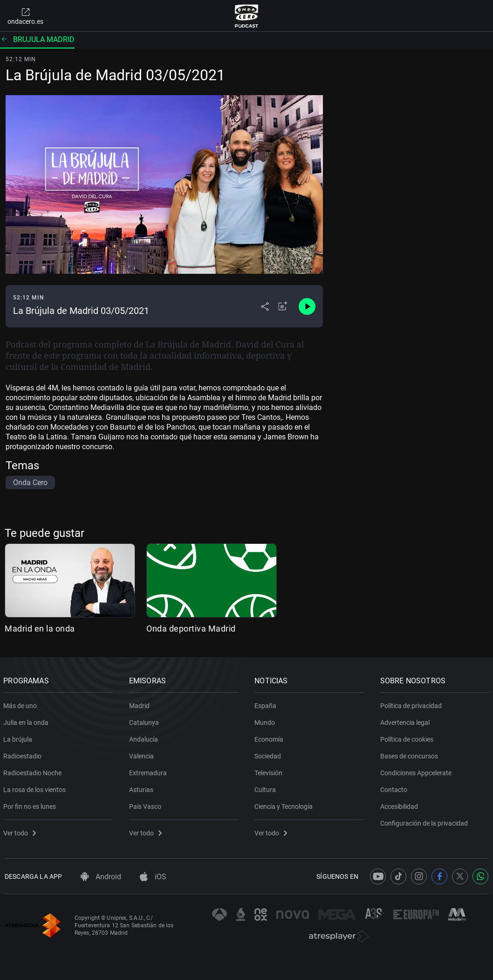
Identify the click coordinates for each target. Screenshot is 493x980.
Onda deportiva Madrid (191, 629)
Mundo (266, 721)
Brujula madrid (37, 39)
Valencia (143, 754)
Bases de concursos (411, 754)
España (267, 704)
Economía (270, 737)
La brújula (19, 737)
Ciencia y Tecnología (285, 805)
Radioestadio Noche (34, 771)
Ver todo (21, 831)
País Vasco (147, 805)
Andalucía (145, 737)
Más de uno (21, 704)
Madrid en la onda (40, 629)
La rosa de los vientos (36, 788)
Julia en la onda (27, 721)
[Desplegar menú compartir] (265, 306)
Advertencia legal (406, 721)
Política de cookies (408, 737)
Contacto (395, 788)
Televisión (270, 771)
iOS (153, 877)
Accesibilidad (401, 805)
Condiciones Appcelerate (417, 771)
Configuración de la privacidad (425, 821)
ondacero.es (25, 16)
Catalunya (145, 721)
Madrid (141, 704)
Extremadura (149, 771)
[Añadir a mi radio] (283, 306)
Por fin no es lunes (31, 805)
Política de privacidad (412, 704)
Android (101, 877)
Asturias (143, 788)
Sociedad (269, 754)
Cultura (267, 788)
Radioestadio (24, 754)
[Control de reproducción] (307, 306)
